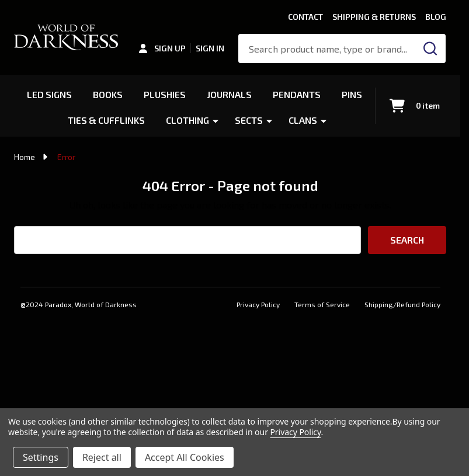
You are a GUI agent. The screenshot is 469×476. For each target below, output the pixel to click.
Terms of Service (322, 304)
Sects (249, 120)
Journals (230, 94)
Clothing (188, 120)
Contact (305, 17)
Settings (41, 457)
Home (25, 157)
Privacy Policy (258, 304)
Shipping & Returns (374, 17)
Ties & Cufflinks (106, 120)
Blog (436, 17)
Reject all (102, 457)
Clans (303, 120)
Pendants (298, 94)
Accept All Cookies (185, 457)
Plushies (165, 94)
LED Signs (49, 94)
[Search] (431, 48)
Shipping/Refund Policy (402, 304)
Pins (353, 94)
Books (108, 94)
